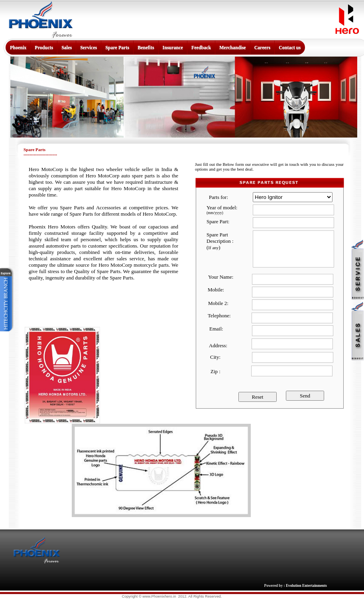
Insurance (173, 47)
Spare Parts (117, 47)
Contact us (290, 47)
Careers (262, 47)
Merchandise (232, 47)
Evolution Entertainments (306, 586)
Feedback (201, 47)
